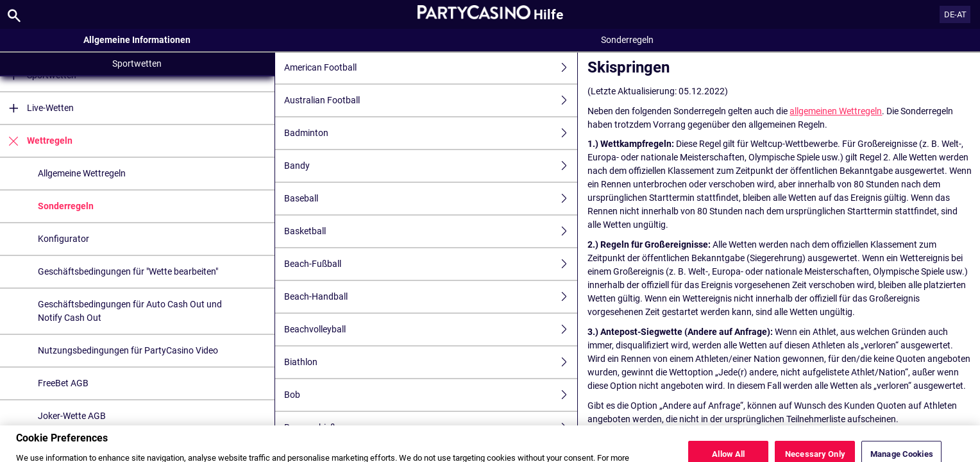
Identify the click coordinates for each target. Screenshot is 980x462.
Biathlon (431, 362)
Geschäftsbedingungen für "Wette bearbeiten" (128, 271)
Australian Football (431, 100)
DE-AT (955, 14)
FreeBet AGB (63, 383)
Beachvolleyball (431, 329)
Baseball (431, 199)
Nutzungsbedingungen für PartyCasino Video (128, 350)
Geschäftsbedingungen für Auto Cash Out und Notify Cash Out (130, 311)
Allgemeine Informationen (137, 40)
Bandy (431, 166)
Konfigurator (63, 239)
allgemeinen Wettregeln (836, 111)
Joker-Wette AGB (72, 416)
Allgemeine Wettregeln (82, 173)
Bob (431, 395)
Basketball (431, 231)
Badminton (431, 133)
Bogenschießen (431, 428)
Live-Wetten (37, 108)
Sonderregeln (66, 206)
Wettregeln (36, 141)
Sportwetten (137, 64)
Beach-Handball (431, 297)
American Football (431, 68)
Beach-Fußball (431, 264)
